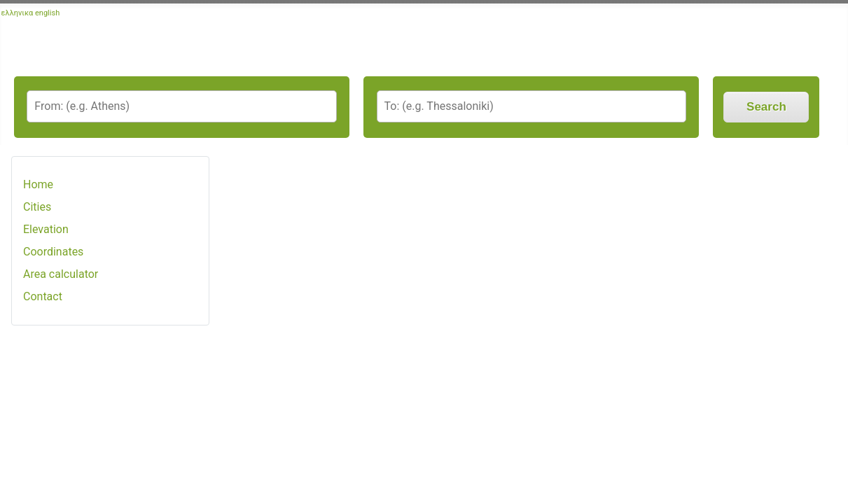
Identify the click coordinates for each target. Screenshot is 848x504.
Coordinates (53, 252)
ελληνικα (18, 13)
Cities (37, 207)
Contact (43, 296)
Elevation (46, 229)
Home (38, 184)
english (47, 13)
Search (766, 107)
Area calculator (61, 274)
